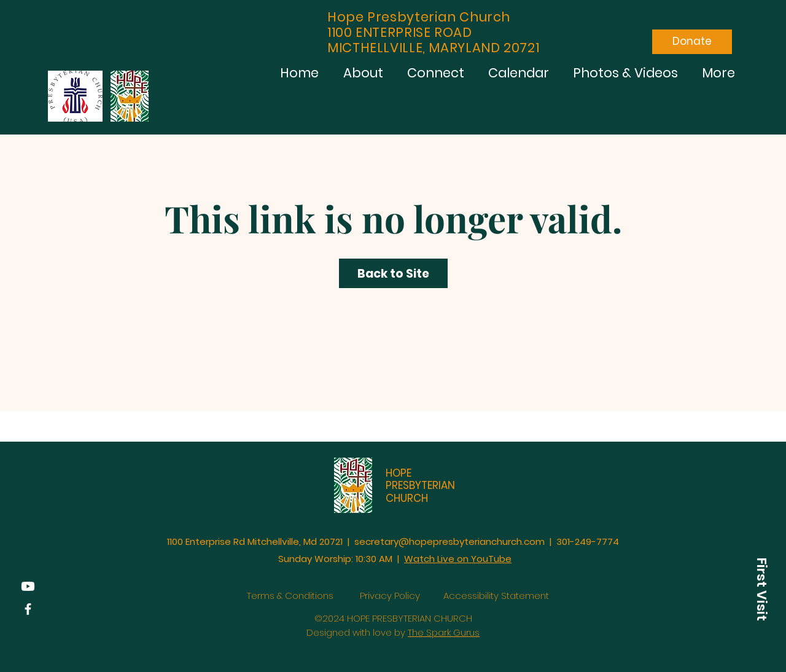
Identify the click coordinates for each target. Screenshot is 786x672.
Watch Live (430, 559)
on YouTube (484, 559)
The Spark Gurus (444, 632)
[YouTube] (28, 586)
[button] (761, 589)
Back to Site (393, 274)
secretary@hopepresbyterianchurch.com (449, 541)
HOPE (399, 473)
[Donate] (692, 42)
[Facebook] (28, 609)
